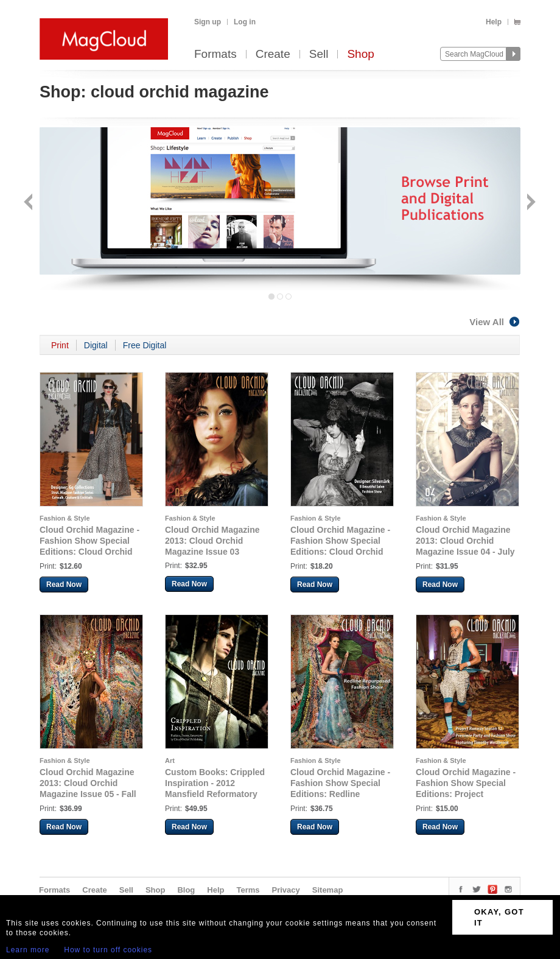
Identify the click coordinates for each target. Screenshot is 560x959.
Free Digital (145, 345)
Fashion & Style (65, 518)
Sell (319, 54)
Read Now (64, 585)
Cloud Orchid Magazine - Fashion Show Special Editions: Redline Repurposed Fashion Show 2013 (340, 794)
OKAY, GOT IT (499, 917)
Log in (245, 22)
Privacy (286, 890)
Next (530, 203)
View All (495, 322)
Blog (186, 890)
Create (273, 54)
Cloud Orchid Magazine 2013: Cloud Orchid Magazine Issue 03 (212, 541)
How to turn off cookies (108, 950)
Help (494, 22)
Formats (215, 54)
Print (60, 345)
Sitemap (328, 890)
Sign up (208, 22)
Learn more (28, 950)
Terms (248, 890)
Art (170, 761)
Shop (360, 54)
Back (30, 203)
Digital (96, 345)
